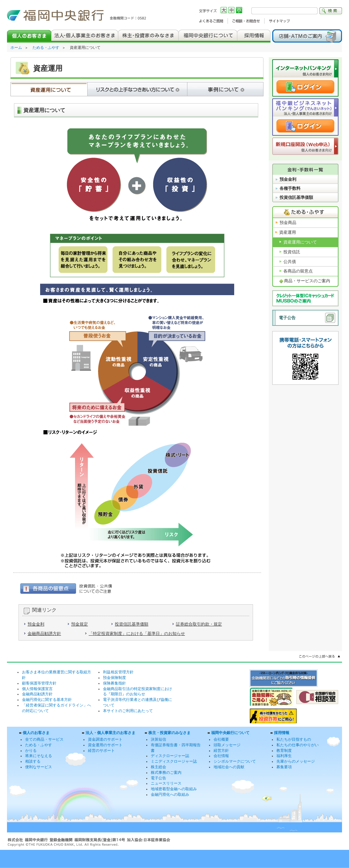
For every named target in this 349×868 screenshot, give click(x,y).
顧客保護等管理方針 (39, 683)
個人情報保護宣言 (37, 689)
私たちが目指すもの (294, 739)
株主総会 (158, 767)
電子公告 (287, 318)
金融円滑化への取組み (170, 794)
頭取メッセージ (227, 745)
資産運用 (288, 232)
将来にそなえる (39, 756)
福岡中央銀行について (230, 733)
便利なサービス (39, 767)
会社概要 (221, 739)
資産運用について (300, 242)
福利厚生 (284, 756)
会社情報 (221, 756)
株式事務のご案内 (166, 772)
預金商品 (288, 223)
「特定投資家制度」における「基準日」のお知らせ (137, 634)
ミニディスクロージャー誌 (174, 761)
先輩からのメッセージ (296, 761)
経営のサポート (101, 750)
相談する (33, 761)
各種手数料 (290, 188)
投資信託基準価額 (132, 624)
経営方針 (221, 750)
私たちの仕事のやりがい (298, 745)
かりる (31, 750)
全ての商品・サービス (44, 739)
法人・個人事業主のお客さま (110, 733)
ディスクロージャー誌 (170, 756)
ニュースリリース (166, 783)
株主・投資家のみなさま (169, 733)
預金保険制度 (114, 678)
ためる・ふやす (46, 47)
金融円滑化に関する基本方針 (47, 699)
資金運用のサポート (105, 745)
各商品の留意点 (298, 271)
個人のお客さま (36, 733)
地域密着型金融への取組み (174, 789)
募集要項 (284, 767)
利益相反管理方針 (118, 672)
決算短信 (158, 739)
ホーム (16, 47)
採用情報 (282, 733)
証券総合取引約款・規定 (199, 624)
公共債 (290, 262)
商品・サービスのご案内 (307, 281)
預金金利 (36, 624)
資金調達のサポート (105, 739)
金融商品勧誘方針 (44, 634)
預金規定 (80, 624)
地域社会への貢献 (229, 767)
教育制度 (284, 750)
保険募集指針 (114, 683)
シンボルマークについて (235, 761)
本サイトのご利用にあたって (128, 711)
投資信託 (292, 252)
